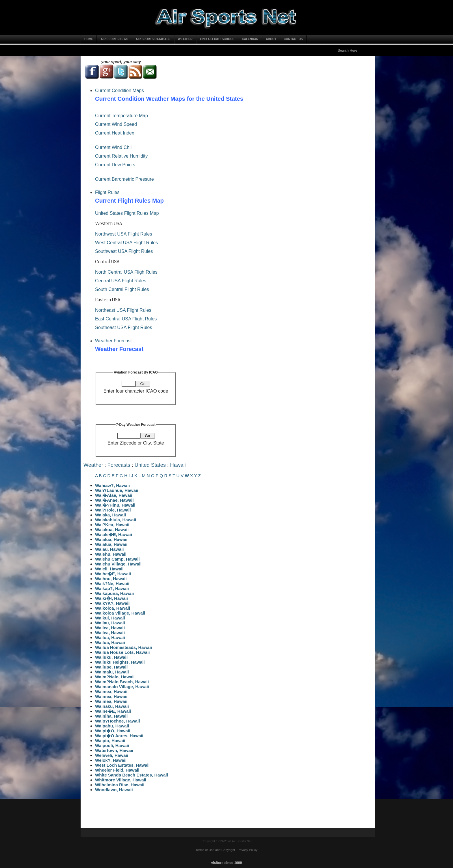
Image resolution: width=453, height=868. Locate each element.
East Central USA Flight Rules (126, 319)
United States (150, 465)
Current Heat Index (115, 133)
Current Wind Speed (116, 124)
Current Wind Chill (114, 147)
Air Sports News (114, 39)
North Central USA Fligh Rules (126, 272)
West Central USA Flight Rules (127, 243)
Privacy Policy (248, 850)
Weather (185, 39)
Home (89, 39)
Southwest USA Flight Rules (124, 251)
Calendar (250, 39)
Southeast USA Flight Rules (124, 327)
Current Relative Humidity (121, 156)
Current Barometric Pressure (125, 179)
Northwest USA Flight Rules (124, 234)
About (271, 39)
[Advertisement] (328, 168)
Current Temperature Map (121, 116)
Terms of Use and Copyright (215, 850)
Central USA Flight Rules (121, 281)
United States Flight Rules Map (127, 213)
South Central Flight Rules (122, 289)
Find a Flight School (217, 39)
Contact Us (293, 39)
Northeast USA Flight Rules (123, 310)
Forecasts (119, 465)
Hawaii (178, 465)
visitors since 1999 (227, 863)
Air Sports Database (153, 39)
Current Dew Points (115, 165)
